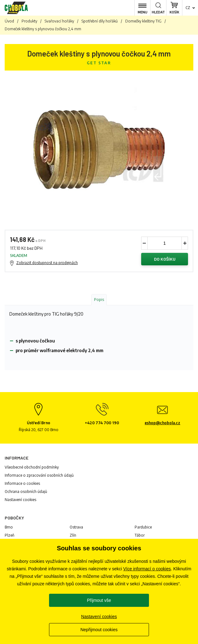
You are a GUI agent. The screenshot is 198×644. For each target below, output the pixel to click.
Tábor (140, 535)
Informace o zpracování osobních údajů (39, 475)
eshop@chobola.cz (162, 423)
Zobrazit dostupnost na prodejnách (47, 263)
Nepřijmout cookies (99, 630)
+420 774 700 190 (102, 423)
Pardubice (143, 527)
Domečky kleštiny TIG (143, 21)
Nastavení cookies (20, 500)
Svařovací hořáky (59, 21)
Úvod (9, 21)
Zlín (73, 535)
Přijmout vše (99, 600)
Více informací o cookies (147, 569)
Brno (9, 527)
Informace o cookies (22, 483)
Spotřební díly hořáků (100, 21)
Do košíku (165, 259)
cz (188, 8)
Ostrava (76, 527)
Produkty (29, 21)
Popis (99, 300)
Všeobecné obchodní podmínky (32, 467)
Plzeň (10, 535)
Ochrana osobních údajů (26, 492)
